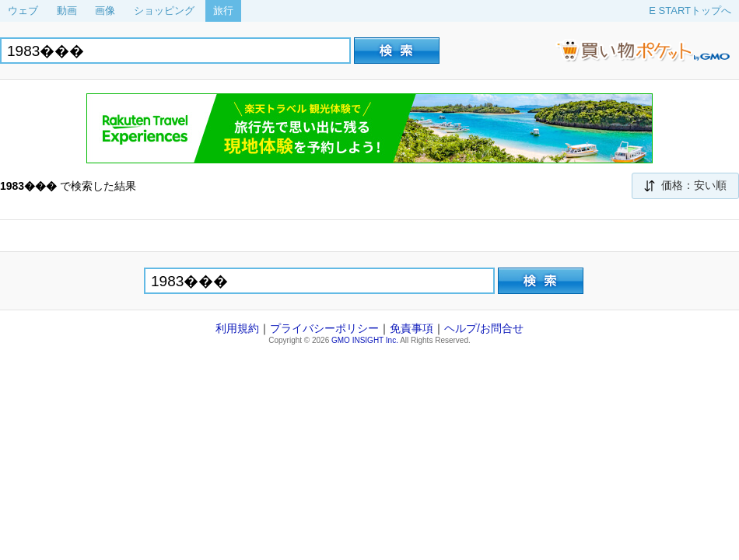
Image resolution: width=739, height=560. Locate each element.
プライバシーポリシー (324, 328)
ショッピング (164, 10)
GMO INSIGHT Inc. (365, 340)
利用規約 (237, 328)
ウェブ (23, 10)
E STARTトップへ (690, 10)
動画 (67, 10)
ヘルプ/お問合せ (484, 328)
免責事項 (412, 328)
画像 (105, 10)
